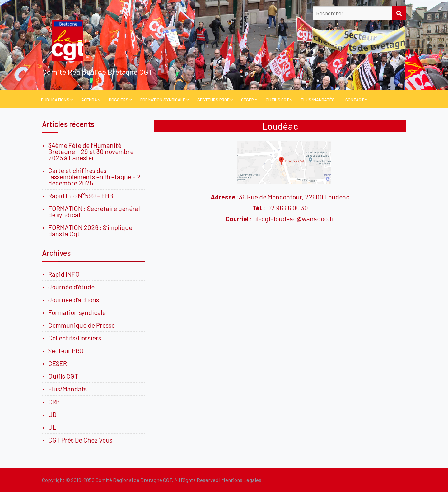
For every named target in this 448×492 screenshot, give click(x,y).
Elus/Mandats (68, 389)
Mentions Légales (241, 480)
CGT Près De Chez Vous (80, 440)
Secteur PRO (66, 351)
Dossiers (119, 99)
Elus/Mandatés (318, 99)
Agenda (89, 99)
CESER (247, 99)
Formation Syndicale (163, 99)
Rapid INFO (64, 274)
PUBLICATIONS (55, 99)
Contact (355, 99)
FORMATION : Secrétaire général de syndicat (94, 211)
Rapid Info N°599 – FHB (81, 196)
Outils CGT (277, 99)
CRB (54, 402)
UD (52, 414)
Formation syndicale (77, 312)
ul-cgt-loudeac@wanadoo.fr (294, 219)
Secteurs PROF (213, 99)
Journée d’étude (73, 287)
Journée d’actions (74, 300)
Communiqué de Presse (82, 325)
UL (52, 427)
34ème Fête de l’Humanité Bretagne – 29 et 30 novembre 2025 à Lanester (91, 151)
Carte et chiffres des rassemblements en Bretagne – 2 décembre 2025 (94, 177)
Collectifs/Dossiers (75, 338)
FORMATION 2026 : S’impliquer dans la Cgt (91, 230)
